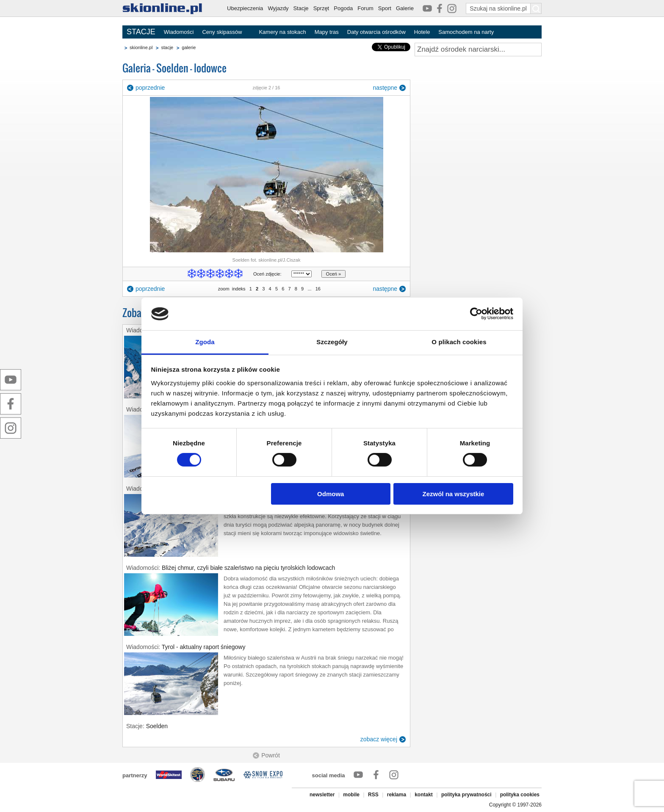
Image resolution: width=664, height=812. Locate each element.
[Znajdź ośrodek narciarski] (478, 50)
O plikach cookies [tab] (459, 342)
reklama (397, 795)
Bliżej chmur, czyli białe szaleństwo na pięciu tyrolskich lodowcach (248, 568)
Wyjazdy (278, 8)
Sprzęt (321, 8)
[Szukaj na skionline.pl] (536, 8)
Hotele (422, 32)
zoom (224, 289)
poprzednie (150, 88)
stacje (167, 47)
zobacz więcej (379, 739)
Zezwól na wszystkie (453, 494)
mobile (351, 795)
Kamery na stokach (282, 32)
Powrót (271, 755)
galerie (189, 47)
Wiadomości (179, 32)
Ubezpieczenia (245, 8)
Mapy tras (327, 32)
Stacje (301, 8)
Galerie (405, 8)
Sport (385, 8)
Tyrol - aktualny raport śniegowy (204, 647)
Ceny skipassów (222, 32)
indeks (239, 289)
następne (385, 88)
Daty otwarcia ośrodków (376, 32)
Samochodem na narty (466, 32)
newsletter (322, 795)
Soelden (157, 726)
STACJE (141, 32)
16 (318, 289)
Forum (365, 8)
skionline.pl (141, 47)
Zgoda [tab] (205, 342)
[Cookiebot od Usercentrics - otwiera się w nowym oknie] (476, 314)
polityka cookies (520, 795)
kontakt (424, 795)
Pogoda (343, 8)
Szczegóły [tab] (332, 342)
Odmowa (331, 494)
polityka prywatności (466, 795)
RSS (373, 795)
